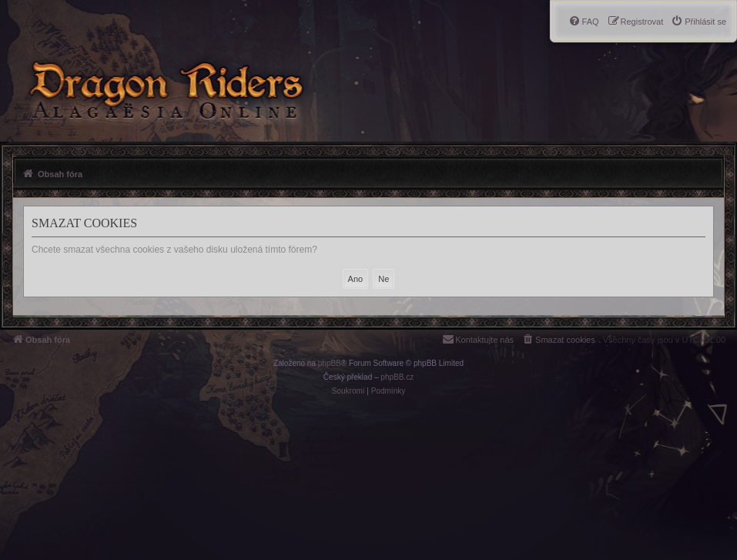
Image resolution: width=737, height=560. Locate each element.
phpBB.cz (397, 377)
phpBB (330, 363)
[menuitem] (698, 22)
